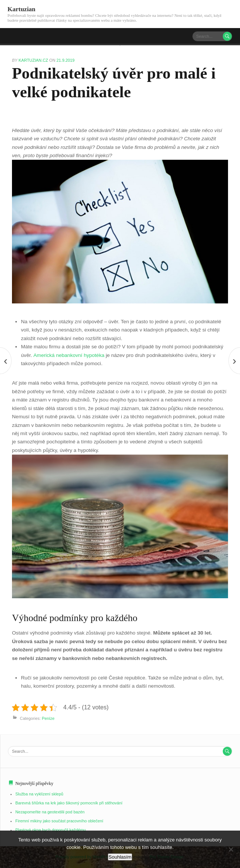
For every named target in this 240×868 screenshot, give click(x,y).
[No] (231, 849)
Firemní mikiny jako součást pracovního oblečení (59, 821)
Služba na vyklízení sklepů (39, 794)
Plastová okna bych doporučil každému (51, 830)
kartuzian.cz (34, 60)
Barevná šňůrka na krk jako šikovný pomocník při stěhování (69, 803)
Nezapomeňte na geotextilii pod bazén (50, 812)
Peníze (48, 719)
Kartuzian (22, 9)
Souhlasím (120, 857)
